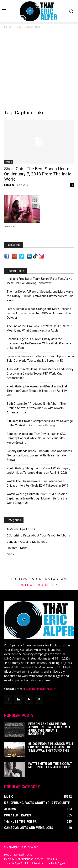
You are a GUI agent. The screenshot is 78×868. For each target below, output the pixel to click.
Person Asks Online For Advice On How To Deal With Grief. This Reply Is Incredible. (50, 729)
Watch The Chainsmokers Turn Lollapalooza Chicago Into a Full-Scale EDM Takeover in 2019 (37, 483)
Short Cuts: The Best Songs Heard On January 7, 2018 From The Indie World (38, 174)
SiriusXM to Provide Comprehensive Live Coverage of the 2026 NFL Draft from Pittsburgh (40, 423)
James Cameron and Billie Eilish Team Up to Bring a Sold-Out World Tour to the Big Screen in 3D (40, 358)
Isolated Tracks (17, 548)
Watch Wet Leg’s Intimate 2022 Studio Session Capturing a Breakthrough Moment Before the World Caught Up (37, 498)
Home (8, 27)
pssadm (9, 185)
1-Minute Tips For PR (21, 529)
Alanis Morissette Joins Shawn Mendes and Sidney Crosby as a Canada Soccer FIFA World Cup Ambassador (40, 374)
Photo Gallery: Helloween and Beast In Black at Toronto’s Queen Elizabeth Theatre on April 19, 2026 (37, 391)
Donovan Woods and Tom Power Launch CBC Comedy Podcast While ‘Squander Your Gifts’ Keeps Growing (36, 438)
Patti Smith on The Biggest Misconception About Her (50, 765)
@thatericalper (39, 585)
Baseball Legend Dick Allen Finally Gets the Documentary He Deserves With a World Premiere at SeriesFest (39, 343)
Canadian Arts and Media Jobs (27, 542)
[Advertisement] (39, 70)
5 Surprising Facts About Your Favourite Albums (39, 535)
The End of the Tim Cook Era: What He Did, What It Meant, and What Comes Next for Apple (39, 328)
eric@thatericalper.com (39, 689)
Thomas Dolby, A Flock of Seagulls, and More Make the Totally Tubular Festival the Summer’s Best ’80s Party (40, 296)
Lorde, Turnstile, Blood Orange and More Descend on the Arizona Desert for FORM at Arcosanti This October (39, 313)
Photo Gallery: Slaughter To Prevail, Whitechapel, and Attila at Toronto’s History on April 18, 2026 (38, 470)
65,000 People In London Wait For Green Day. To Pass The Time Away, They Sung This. (51, 747)
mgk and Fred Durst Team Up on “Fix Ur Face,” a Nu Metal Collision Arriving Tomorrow (39, 281)
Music (9, 162)
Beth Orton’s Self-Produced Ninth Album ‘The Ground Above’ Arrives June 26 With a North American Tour (36, 408)
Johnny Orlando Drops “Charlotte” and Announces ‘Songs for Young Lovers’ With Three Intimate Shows (39, 455)
